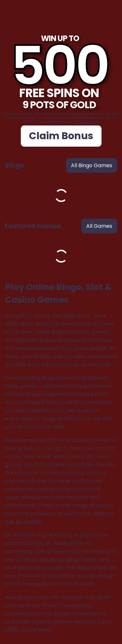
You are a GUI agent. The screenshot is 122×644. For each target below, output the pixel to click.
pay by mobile (23, 522)
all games (99, 226)
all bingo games (92, 165)
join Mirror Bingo (60, 559)
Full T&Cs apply (86, 122)
